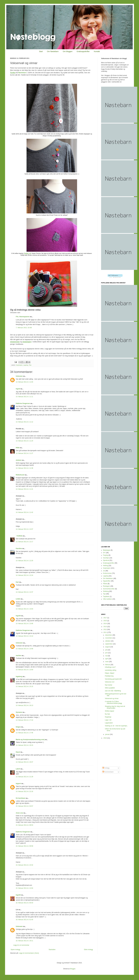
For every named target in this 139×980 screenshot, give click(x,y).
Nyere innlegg (15, 950)
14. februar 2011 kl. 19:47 (24, 762)
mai (107, 656)
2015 (105, 621)
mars (107, 662)
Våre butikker (107, 599)
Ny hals (107, 714)
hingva (18, 727)
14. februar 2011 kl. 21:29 (24, 777)
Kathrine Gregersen (23, 403)
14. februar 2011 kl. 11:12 (24, 422)
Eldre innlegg (88, 950)
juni (107, 653)
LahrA (18, 769)
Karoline (19, 549)
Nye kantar (109, 685)
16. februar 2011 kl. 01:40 (24, 920)
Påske (105, 584)
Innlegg (106, 768)
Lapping (26, 365)
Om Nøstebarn (53, 51)
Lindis (18, 599)
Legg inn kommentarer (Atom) (29, 953)
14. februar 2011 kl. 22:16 (24, 791)
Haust (18, 752)
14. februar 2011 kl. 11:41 (24, 489)
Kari (17, 582)
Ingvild (18, 616)
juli (106, 650)
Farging (106, 555)
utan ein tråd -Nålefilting (113, 691)
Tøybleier (106, 597)
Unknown (19, 376)
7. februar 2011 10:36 (24, 328)
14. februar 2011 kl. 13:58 (24, 649)
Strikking (106, 591)
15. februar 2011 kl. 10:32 (24, 865)
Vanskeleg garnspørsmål (113, 679)
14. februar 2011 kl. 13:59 (24, 670)
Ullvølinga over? (110, 667)
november (109, 638)
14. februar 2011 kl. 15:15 (24, 686)
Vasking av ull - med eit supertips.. (116, 726)
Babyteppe (107, 550)
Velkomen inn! (110, 682)
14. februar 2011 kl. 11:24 (24, 441)
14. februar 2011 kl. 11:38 (24, 468)
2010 (105, 738)
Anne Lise (19, 813)
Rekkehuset (20, 475)
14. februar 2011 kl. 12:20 (24, 561)
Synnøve (19, 712)
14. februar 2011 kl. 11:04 (24, 382)
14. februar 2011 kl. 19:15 (24, 745)
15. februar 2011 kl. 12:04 (24, 888)
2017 (105, 618)
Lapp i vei (108, 720)
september (109, 644)
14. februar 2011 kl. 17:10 (24, 720)
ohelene (19, 460)
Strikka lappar (109, 711)
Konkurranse (107, 573)
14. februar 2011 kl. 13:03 (24, 609)
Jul (104, 571)
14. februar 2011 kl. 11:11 (24, 397)
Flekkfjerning (109, 676)
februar (108, 665)
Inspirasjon (19, 365)
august (108, 647)
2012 (105, 629)
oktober (108, 641)
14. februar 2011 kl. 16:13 (24, 705)
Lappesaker (109, 723)
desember (109, 635)
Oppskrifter (107, 581)
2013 (105, 627)
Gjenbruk (106, 560)
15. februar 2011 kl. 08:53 (24, 825)
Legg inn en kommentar (21, 945)
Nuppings (108, 717)
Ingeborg (19, 676)
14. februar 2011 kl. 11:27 (24, 453)
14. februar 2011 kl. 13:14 (24, 636)
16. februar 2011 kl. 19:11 (24, 941)
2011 (105, 632)
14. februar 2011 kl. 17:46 (24, 733)
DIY (104, 553)
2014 (105, 624)
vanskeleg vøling (111, 670)
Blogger (73, 969)
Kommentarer (108, 772)
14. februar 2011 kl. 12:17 (24, 542)
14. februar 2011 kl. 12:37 (24, 592)
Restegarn (106, 586)
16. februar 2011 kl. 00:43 (24, 903)
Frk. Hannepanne (23, 317)
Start (41, 51)
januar (108, 734)
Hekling (106, 566)
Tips (30, 365)
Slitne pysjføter (110, 688)
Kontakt (97, 51)
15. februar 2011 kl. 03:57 (24, 806)
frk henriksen (21, 798)
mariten (19, 656)
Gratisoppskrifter (83, 51)
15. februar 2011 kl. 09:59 (24, 846)
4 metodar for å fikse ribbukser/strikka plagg (113, 702)
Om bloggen (68, 51)
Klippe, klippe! (110, 673)
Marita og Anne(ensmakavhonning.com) (30, 740)
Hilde (18, 448)
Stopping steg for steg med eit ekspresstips (115, 707)
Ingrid (18, 389)
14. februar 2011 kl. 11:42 (24, 512)
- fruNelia (19, 536)
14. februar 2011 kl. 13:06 (24, 624)
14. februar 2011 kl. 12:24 (24, 575)
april (107, 659)
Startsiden (52, 950)
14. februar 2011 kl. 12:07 (24, 529)
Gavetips (106, 558)
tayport (18, 784)
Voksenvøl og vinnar (112, 698)
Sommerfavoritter (109, 589)
